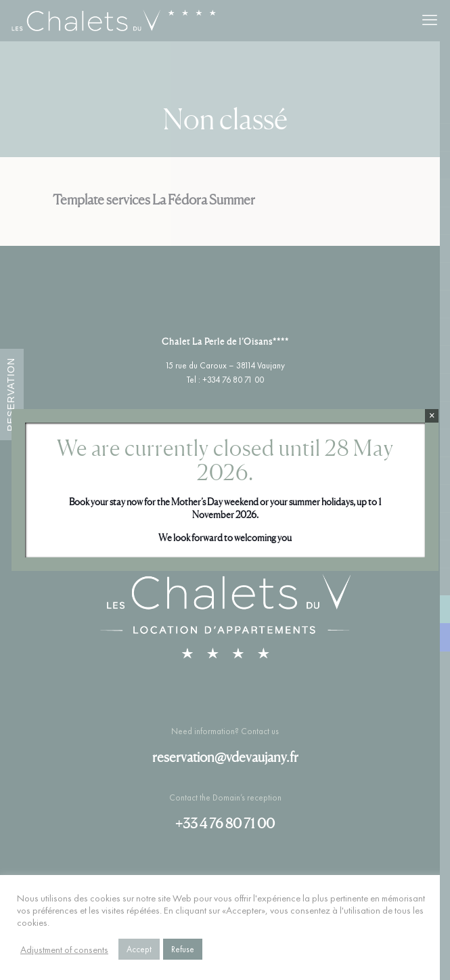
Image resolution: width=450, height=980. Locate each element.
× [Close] (432, 416)
